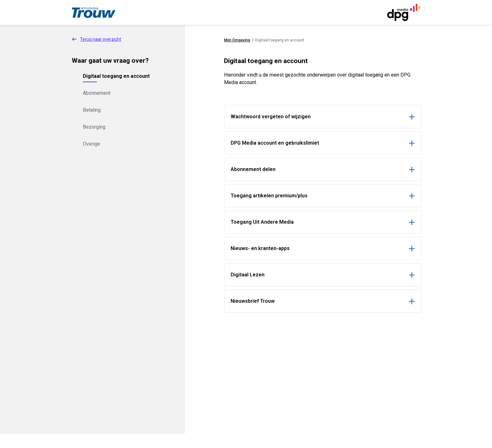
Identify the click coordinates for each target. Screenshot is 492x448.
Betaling (92, 110)
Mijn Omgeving (237, 40)
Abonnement (97, 93)
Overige (91, 144)
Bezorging (94, 127)
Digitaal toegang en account (116, 76)
